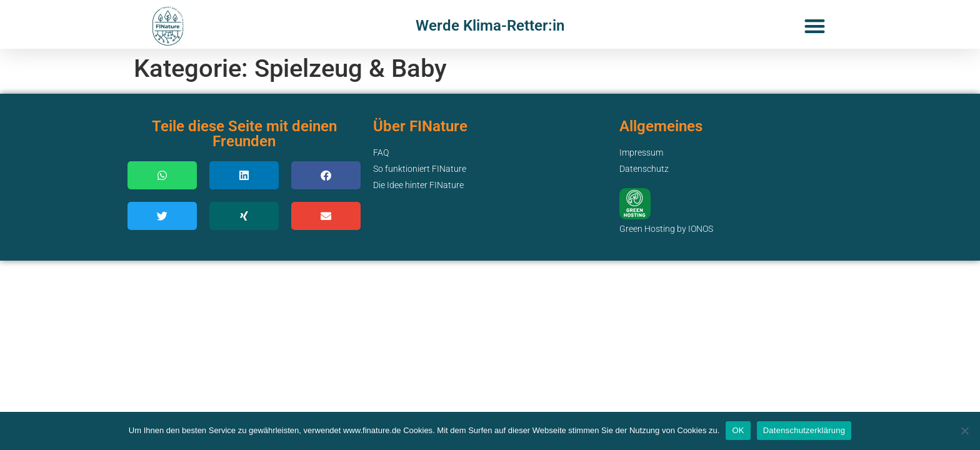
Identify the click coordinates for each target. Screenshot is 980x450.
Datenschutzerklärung (804, 430)
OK (738, 430)
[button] (815, 26)
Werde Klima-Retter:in (490, 26)
